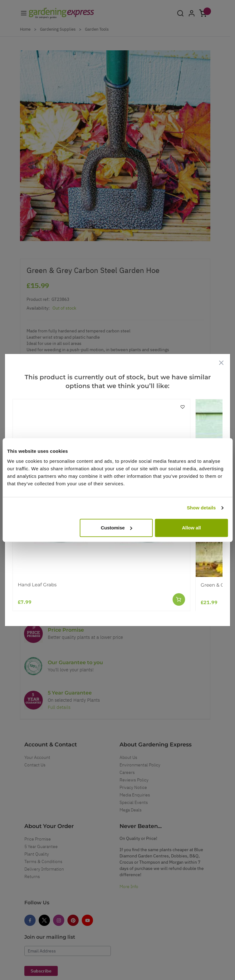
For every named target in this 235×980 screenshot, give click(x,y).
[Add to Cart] (179, 599)
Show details (201, 508)
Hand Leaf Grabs (37, 585)
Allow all (191, 528)
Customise (117, 528)
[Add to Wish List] (183, 407)
